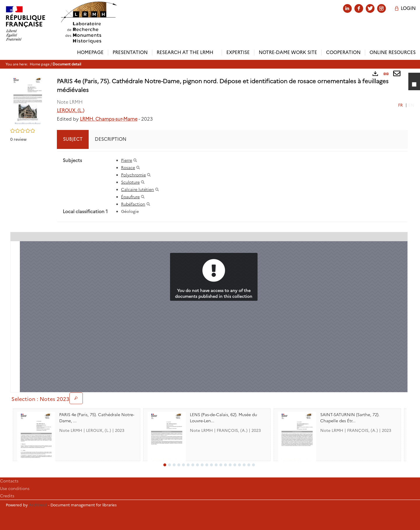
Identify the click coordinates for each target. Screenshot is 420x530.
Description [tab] (111, 139)
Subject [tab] (73, 139)
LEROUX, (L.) (71, 111)
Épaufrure (130, 197)
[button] (28, 100)
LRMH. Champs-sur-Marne (109, 119)
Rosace (128, 168)
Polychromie (133, 175)
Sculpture (130, 182)
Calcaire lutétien (138, 190)
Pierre (127, 160)
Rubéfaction (133, 204)
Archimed (38, 505)
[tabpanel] (232, 187)
